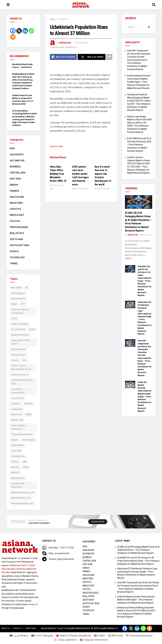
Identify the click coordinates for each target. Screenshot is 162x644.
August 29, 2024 (80, 189)
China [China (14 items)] (14, 318)
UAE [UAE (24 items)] (25, 462)
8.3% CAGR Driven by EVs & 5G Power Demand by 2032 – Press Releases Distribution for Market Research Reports (139, 145)
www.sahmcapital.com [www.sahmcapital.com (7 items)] (22, 503)
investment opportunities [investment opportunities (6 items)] (18, 391)
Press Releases (19, 227)
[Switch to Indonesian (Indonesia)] (139, 636)
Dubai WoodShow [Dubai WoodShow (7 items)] (20, 335)
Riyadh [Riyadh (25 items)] (15, 440)
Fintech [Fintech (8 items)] (15, 360)
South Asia (16, 239)
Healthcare (71, 47)
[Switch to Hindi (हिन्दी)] (115, 636)
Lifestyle (15, 209)
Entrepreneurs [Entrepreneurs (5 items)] (18, 355)
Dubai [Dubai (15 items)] (32, 329)
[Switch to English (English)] (99, 636)
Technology (17, 257)
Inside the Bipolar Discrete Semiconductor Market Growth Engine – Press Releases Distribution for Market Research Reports (139, 82)
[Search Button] (149, 27)
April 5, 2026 (146, 235)
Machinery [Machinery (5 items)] (17, 415)
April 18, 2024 (81, 43)
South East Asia (19, 245)
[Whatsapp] (31, 31)
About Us (5, 628)
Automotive (17, 161)
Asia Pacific (17, 155)
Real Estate (17, 233)
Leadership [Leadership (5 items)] (17, 409)
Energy (14, 185)
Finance (14, 191)
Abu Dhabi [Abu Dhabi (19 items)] (16, 288)
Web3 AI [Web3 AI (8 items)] (15, 473)
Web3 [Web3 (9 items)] (26, 467)
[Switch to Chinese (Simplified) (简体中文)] (73, 636)
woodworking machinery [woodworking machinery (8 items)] (18, 485)
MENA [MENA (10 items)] (29, 415)
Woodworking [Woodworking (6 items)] (18, 478)
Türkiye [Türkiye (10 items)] (15, 462)
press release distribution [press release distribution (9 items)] (18, 427)
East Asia (15, 179)
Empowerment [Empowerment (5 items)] (18, 349)
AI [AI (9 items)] (27, 288)
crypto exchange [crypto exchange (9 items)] (20, 324)
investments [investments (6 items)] (17, 398)
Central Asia (63, 19)
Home (52, 19)
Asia (12, 148)
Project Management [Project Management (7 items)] (22, 434)
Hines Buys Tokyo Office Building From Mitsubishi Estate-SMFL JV (58, 174)
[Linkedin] (25, 31)
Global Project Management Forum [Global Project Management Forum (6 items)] (21, 367)
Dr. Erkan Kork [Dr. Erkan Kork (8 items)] (18, 329)
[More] (13, 37)
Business (15, 167)
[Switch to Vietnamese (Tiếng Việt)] (94, 640)
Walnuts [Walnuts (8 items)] (15, 467)
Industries (16, 203)
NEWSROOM (65, 43)
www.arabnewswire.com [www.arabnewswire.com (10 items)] (23, 493)
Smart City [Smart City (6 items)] (16, 451)
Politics (15, 221)
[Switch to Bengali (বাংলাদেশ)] (42, 636)
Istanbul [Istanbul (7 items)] (28, 404)
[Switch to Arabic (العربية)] (19, 636)
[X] (19, 31)
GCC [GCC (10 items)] (25, 360)
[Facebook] (13, 31)
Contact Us (17, 628)
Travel (14, 263)
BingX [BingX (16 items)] (14, 304)
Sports (14, 251)
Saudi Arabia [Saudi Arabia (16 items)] (18, 445)
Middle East (17, 215)
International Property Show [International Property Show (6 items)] (22, 382)
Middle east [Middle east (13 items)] (17, 420)
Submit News (31, 628)
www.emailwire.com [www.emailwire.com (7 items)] (21, 498)
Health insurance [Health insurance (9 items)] (20, 375)
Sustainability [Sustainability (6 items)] (18, 456)
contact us (33, 604)
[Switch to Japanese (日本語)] (65, 640)
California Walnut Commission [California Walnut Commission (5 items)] (20, 311)
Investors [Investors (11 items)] (16, 404)
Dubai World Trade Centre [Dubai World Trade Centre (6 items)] (21, 342)
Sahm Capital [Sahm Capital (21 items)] (28, 440)
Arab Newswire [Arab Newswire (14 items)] (19, 299)
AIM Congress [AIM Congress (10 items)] (18, 293)
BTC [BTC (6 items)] (23, 304)
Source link (56, 146)
